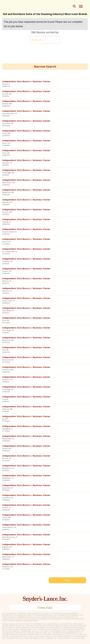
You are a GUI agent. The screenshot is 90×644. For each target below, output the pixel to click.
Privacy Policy (45, 607)
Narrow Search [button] (45, 66)
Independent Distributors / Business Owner (26, 81)
